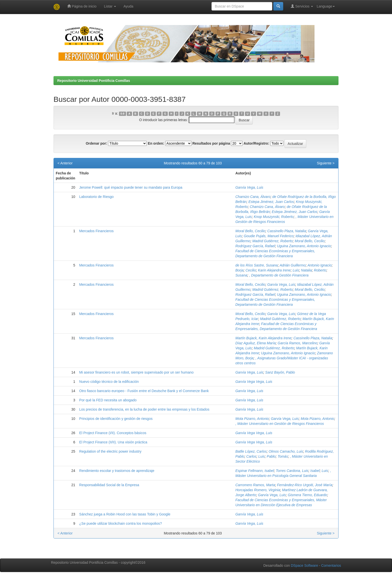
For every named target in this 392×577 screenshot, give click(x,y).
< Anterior (65, 163)
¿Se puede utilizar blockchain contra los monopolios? (121, 523)
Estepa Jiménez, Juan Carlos (271, 202)
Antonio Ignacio (320, 265)
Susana (241, 275)
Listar (110, 6)
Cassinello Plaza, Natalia (287, 231)
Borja (239, 270)
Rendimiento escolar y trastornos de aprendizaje (117, 471)
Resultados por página (211, 143)
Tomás (283, 456)
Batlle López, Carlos (251, 451)
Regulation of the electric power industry (110, 451)
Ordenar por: (96, 143)
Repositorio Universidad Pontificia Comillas (94, 81)
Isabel (315, 471)
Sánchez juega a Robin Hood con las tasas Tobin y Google (125, 514)
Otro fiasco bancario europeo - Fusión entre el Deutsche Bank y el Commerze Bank (144, 391)
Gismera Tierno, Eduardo (307, 495)
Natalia (306, 270)
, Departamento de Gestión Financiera (279, 275)
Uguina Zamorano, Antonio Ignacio (304, 246)
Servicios (302, 6)
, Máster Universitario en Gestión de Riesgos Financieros (279, 424)
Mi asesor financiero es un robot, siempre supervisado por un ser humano (136, 372)
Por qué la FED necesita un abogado (108, 400)
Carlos (251, 456)
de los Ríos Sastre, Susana (256, 265)
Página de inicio (82, 6)
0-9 (122, 114)
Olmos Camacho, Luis (286, 451)
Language (326, 6)
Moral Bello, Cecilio (250, 231)
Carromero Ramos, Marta (255, 485)
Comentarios (331, 565)
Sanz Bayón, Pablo (280, 372)
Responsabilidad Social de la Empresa (109, 485)
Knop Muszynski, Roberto (274, 217)
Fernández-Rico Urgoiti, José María (305, 485)
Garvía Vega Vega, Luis (254, 382)
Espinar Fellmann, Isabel (254, 471)
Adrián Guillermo (292, 265)
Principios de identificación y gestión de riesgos (116, 419)
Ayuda (128, 6)
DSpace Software (304, 565)
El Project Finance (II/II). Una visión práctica (113, 442)
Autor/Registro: (256, 143)
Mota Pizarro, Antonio (252, 419)
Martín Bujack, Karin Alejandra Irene (263, 338)
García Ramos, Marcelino (298, 343)
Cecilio (251, 270)
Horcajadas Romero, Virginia (258, 490)
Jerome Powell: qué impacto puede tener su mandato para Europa (131, 187)
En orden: (156, 143)
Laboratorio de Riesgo (96, 197)
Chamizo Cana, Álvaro (253, 197)
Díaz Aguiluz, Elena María (255, 343)
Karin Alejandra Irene (274, 270)
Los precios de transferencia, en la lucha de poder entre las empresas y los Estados (144, 409)
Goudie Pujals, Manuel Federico (269, 236)
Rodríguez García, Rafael (255, 246)
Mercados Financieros (96, 231)
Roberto (320, 270)
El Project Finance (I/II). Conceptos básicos (113, 433)
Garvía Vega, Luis (249, 187)
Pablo (271, 456)
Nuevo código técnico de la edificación (109, 382)
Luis (296, 270)
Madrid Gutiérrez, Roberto (272, 241)
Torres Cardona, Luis (292, 471)
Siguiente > (326, 163)
